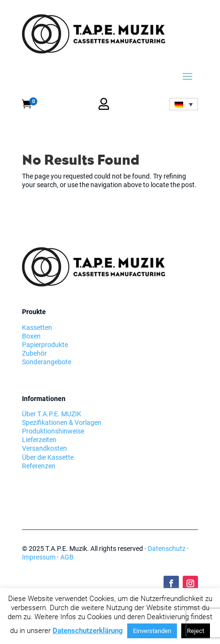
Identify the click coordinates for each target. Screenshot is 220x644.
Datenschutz (167, 549)
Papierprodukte (45, 345)
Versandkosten (44, 448)
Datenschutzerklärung (88, 631)
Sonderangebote (47, 362)
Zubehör (34, 353)
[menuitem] (184, 104)
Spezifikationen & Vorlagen (62, 422)
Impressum (39, 557)
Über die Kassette (48, 457)
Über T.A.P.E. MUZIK (52, 414)
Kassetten (37, 327)
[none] (184, 104)
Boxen (31, 336)
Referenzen (39, 466)
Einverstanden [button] (152, 631)
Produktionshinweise (53, 431)
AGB (67, 557)
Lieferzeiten (39, 440)
